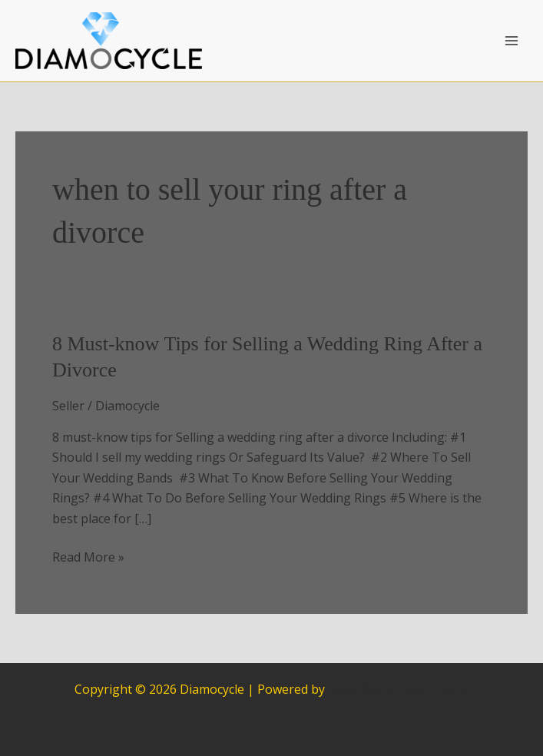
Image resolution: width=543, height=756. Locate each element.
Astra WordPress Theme (399, 689)
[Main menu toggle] (512, 41)
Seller (68, 406)
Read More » (88, 557)
